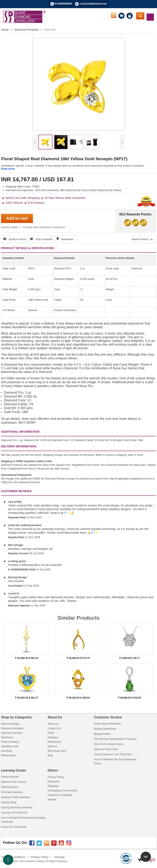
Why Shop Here (57, 751)
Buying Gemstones (105, 729)
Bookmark (67, 239)
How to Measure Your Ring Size (113, 754)
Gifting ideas (8, 755)
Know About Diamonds (108, 724)
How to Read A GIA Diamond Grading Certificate (23, 820)
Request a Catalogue (60, 795)
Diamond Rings (10, 724)
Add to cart (17, 218)
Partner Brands (10, 777)
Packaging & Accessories (62, 790)
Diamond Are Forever (14, 782)
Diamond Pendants (26, 30)
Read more (8, 169)
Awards (52, 799)
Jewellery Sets (10, 746)
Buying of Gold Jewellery (16, 797)
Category (53, 737)
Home (5, 30)
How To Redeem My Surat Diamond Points (115, 761)
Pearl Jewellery (10, 742)
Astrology (7, 751)
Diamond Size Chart (106, 749)
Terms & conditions (13, 857)
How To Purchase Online (109, 744)
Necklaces (7, 737)
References (54, 742)
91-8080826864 (63, 4)
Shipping (53, 786)
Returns (52, 746)
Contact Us (54, 728)
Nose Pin (50, 30)
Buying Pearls (102, 734)
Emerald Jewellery (12, 792)
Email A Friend (17, 239)
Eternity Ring (9, 802)
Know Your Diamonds (14, 827)
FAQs (51, 733)
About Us (53, 724)
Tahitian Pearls (10, 787)
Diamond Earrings (12, 733)
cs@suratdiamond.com (93, 4)
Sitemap (59, 857)
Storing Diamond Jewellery (17, 807)
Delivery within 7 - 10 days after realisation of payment (33, 227)
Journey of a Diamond (14, 813)
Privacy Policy (56, 777)
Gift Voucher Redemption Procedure (115, 739)
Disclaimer (54, 781)
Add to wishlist (44, 239)
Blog (50, 755)
